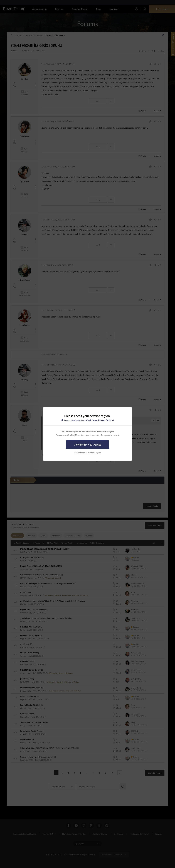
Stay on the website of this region (87, 453)
